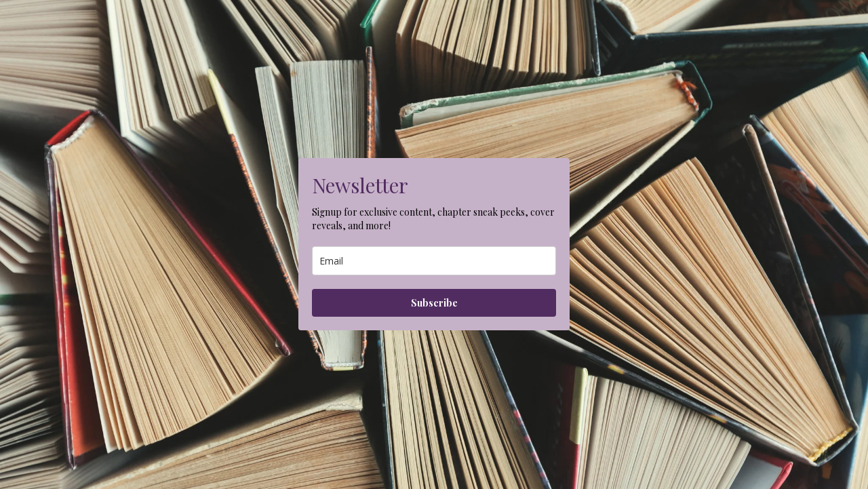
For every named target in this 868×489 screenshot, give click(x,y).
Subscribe (434, 303)
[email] (434, 261)
